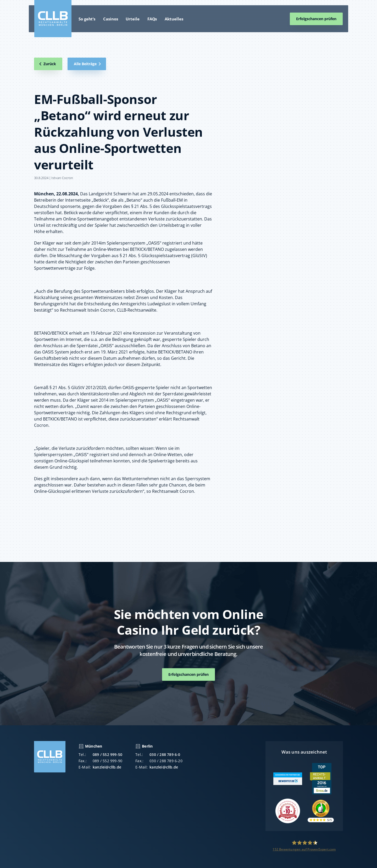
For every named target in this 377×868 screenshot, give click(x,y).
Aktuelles (174, 19)
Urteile (132, 19)
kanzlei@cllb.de (107, 771)
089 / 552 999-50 (107, 759)
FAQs (152, 19)
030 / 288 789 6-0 (165, 759)
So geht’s (87, 19)
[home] (53, 19)
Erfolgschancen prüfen (316, 19)
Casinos (110, 19)
